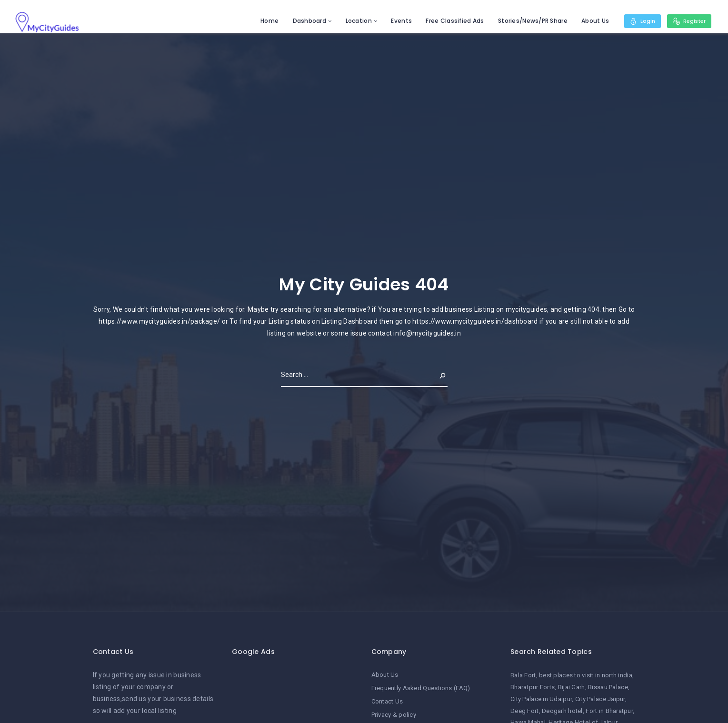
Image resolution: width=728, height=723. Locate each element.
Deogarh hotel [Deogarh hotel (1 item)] (562, 711)
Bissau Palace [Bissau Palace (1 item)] (608, 687)
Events (399, 21)
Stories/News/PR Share (529, 21)
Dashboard (306, 21)
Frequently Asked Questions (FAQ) (421, 688)
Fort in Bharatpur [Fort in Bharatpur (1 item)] (609, 711)
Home (266, 21)
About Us (592, 21)
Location (355, 21)
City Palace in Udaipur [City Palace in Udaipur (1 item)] (541, 699)
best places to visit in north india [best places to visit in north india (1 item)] (586, 675)
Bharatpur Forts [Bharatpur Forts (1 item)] (533, 687)
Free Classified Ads (451, 21)
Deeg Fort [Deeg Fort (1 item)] (525, 711)
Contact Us (387, 701)
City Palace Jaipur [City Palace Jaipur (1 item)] (600, 699)
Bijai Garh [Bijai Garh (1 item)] (572, 687)
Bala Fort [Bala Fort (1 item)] (523, 675)
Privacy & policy (394, 715)
